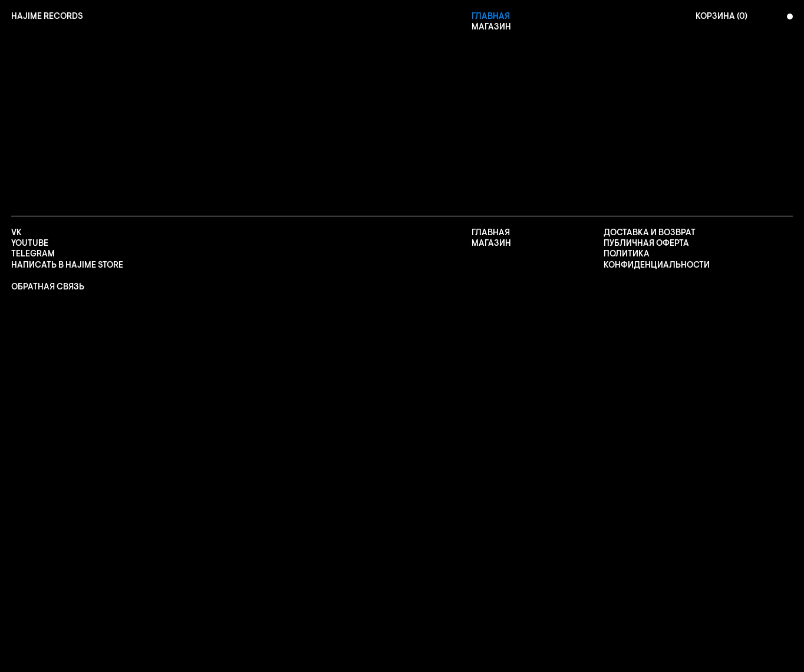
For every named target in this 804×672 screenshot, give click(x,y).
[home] (47, 17)
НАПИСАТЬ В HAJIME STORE (67, 265)
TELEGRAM (33, 254)
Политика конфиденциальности (657, 259)
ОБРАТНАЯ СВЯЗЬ (48, 287)
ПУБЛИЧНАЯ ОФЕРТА (646, 243)
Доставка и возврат (650, 233)
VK (17, 233)
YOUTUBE (30, 243)
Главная (491, 17)
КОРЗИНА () (721, 17)
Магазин (491, 27)
